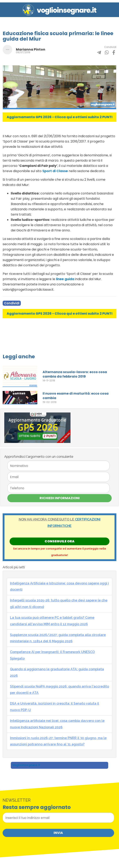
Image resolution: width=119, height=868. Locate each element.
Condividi (12, 303)
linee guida (65, 279)
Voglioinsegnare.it (26, 765)
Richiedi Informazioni (60, 498)
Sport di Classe (55, 171)
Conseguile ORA (59, 541)
